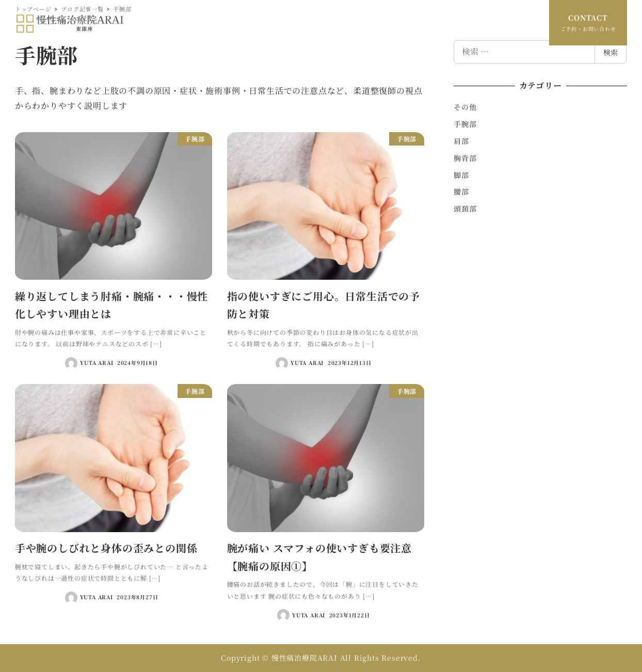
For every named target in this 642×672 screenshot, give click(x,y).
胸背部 (465, 158)
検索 (611, 52)
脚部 (461, 175)
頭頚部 (465, 209)
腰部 (461, 191)
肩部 (461, 141)
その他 (465, 107)
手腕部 (465, 124)
